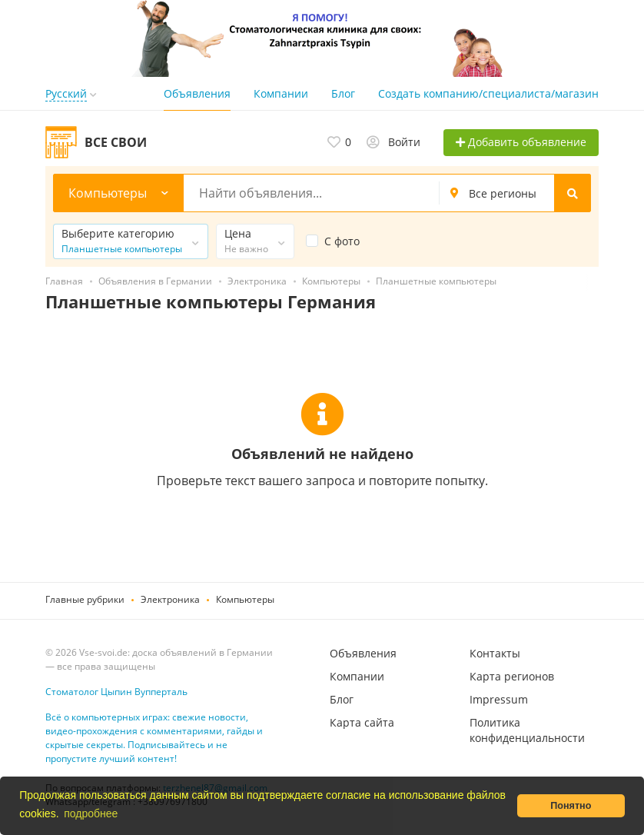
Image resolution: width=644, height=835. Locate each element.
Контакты (495, 653)
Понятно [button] (571, 806)
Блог (343, 93)
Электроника (170, 599)
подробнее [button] (91, 813)
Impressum (499, 699)
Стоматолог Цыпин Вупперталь (116, 692)
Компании (281, 93)
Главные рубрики (85, 599)
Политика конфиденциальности (527, 730)
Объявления (197, 93)
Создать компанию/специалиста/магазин (488, 93)
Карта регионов (512, 676)
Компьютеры (245, 599)
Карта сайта (362, 722)
